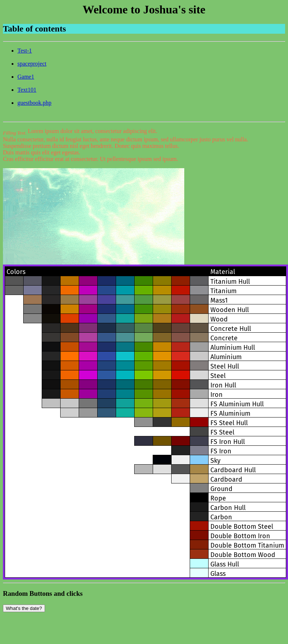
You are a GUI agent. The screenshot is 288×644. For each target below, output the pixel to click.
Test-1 (25, 51)
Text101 (27, 90)
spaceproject (32, 64)
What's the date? (24, 608)
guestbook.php (34, 103)
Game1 (26, 77)
